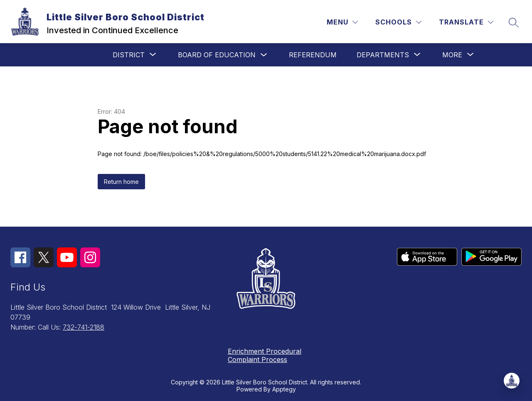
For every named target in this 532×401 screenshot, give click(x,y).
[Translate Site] (466, 22)
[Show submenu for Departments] (383, 55)
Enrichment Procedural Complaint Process (265, 355)
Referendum (313, 55)
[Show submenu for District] (129, 55)
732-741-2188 (84, 327)
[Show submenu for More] (452, 55)
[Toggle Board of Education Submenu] (264, 55)
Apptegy (284, 389)
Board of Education (217, 55)
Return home (121, 182)
